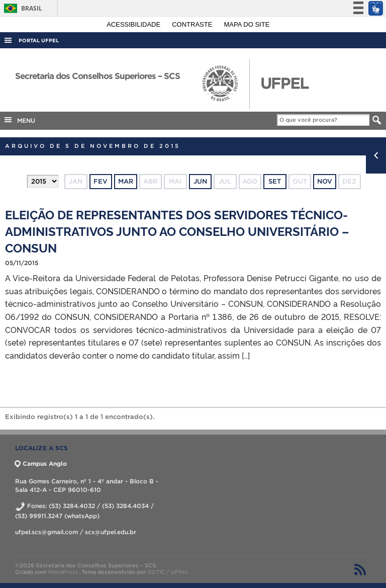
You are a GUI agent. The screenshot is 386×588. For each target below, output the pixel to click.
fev (101, 181)
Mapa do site (247, 24)
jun (200, 181)
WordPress (63, 572)
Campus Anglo (41, 464)
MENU (19, 120)
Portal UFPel (39, 40)
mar (126, 181)
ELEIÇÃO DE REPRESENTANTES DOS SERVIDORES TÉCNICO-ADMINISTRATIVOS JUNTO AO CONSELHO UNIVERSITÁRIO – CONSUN (177, 231)
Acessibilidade (134, 24)
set (275, 181)
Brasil (21, 8)
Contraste (193, 24)
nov (325, 181)
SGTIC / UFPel (167, 572)
